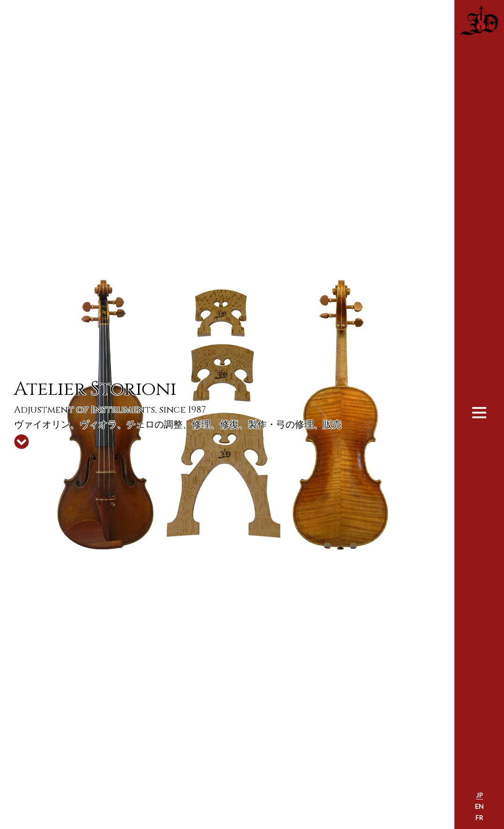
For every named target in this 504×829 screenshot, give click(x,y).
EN (479, 806)
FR (479, 818)
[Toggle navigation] (479, 412)
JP (479, 795)
